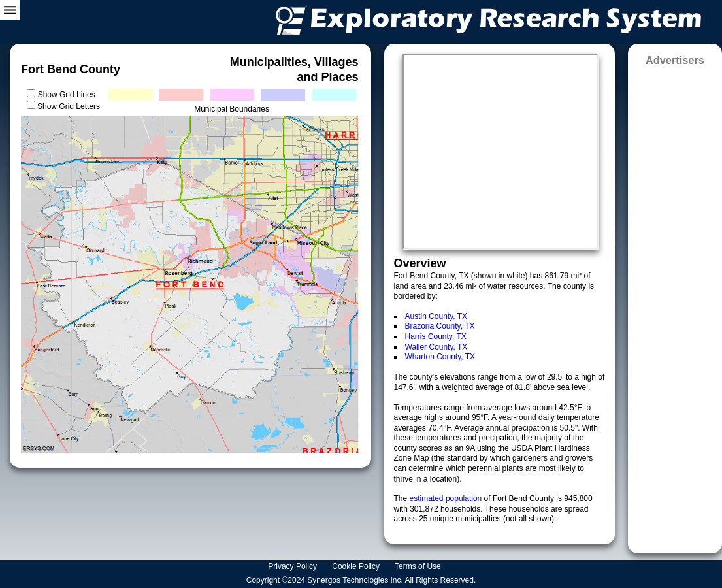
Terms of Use (419, 566)
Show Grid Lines (69, 95)
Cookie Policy (357, 566)
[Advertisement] (675, 305)
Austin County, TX (436, 316)
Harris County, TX (436, 336)
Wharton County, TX (440, 357)
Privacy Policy (293, 566)
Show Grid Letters (69, 106)
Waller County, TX (436, 347)
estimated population (447, 498)
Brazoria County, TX (440, 326)
